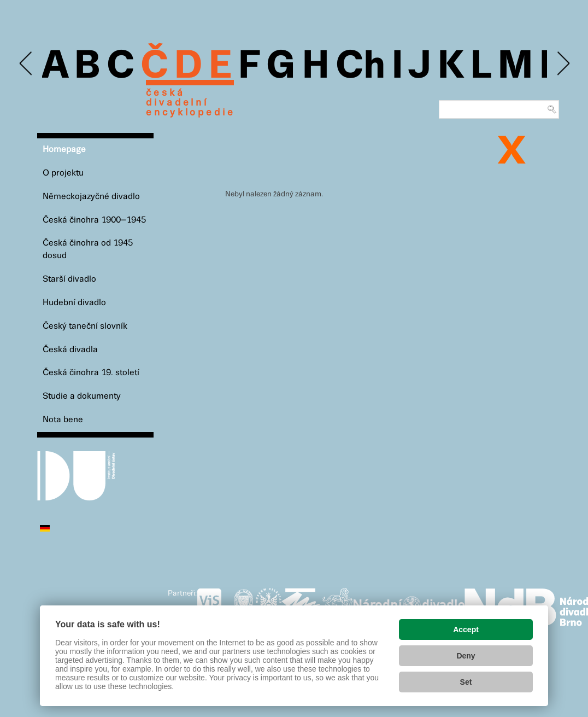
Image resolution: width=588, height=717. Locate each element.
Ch (360, 67)
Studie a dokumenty (82, 396)
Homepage (64, 150)
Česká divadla (70, 350)
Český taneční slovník (85, 326)
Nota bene (63, 420)
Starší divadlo (69, 279)
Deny (466, 656)
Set (466, 682)
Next (563, 64)
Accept (466, 629)
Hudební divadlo (74, 303)
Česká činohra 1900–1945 (94, 220)
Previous (27, 64)
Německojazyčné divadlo (91, 197)
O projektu (63, 173)
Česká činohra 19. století (91, 373)
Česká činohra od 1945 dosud (88, 249)
